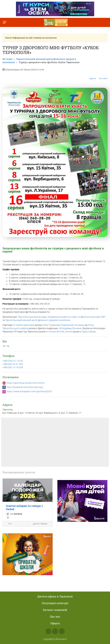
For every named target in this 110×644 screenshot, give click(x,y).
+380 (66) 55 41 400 (13, 364)
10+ (8, 524)
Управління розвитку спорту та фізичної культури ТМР (76, 317)
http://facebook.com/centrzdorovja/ (25, 387)
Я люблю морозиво (24, 325)
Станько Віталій (56, 332)
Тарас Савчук (89, 332)
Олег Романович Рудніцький (59, 325)
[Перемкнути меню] (5, 22)
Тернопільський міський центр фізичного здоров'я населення (38, 320)
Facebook (48, 631)
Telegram (62, 631)
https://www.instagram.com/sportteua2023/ (29, 391)
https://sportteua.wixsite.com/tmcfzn (26, 383)
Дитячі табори (38, 524)
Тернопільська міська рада (32, 317)
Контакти (103, 76)
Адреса (93, 76)
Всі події (7, 59)
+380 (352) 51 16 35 (13, 361)
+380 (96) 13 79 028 (13, 367)
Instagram (55, 631)
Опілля (69, 332)
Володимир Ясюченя (70, 328)
